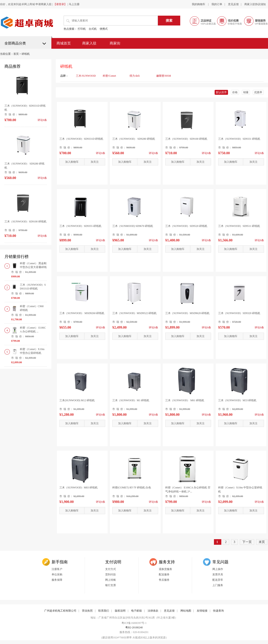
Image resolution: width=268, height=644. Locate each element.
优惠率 (258, 92)
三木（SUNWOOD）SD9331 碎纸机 (239, 139)
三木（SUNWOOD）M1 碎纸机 (131, 400)
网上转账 (111, 580)
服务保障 (57, 580)
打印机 (82, 29)
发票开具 (218, 574)
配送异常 (218, 580)
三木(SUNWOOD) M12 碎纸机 (77, 400)
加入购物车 (72, 162)
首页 (16, 54)
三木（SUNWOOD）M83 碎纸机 (79, 488)
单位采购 (57, 574)
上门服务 (218, 585)
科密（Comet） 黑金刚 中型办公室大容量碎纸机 (33, 267)
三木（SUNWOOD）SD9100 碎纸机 (25, 222)
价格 (235, 92)
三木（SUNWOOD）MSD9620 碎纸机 (187, 313)
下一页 (247, 542)
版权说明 (120, 611)
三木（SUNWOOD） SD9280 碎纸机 (134, 139)
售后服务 (164, 580)
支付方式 (111, 569)
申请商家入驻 (44, 4)
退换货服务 (165, 569)
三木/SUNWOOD (86, 76)
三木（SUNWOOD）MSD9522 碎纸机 (134, 313)
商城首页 (64, 43)
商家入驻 (89, 43)
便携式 (104, 29)
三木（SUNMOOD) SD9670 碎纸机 (133, 226)
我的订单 (217, 4)
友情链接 (202, 611)
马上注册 (74, 4)
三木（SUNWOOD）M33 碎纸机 (237, 400)
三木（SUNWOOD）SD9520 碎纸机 (186, 226)
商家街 (115, 43)
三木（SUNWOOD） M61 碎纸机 (185, 400)
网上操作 (218, 569)
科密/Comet (109, 76)
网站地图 (186, 611)
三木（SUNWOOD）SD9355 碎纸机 (80, 226)
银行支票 (111, 585)
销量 (246, 92)
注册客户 (57, 569)
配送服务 (164, 574)
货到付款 (111, 574)
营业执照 (87, 611)
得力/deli (135, 76)
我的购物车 (199, 4)
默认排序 (221, 92)
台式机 (93, 29)
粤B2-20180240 (134, 627)
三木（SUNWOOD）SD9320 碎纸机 (239, 313)
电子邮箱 (136, 611)
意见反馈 (233, 4)
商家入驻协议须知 (255, 4)
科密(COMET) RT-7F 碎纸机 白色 (132, 488)
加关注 (95, 162)
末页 (262, 542)
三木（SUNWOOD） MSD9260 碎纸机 (82, 313)
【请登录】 (60, 4)
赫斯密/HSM (164, 76)
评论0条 (100, 153)
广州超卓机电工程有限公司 (60, 611)
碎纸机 (26, 54)
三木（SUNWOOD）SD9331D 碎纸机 (81, 139)
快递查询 (218, 611)
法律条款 (153, 611)
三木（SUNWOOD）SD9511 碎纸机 (239, 226)
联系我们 (104, 611)
